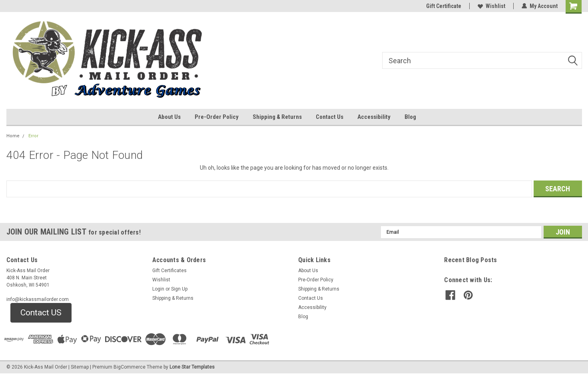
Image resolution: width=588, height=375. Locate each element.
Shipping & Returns (277, 117)
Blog (410, 117)
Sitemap (80, 367)
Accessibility (374, 117)
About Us (169, 117)
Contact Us (330, 117)
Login (158, 289)
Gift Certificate (444, 6)
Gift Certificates (169, 271)
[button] (41, 313)
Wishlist (491, 6)
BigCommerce (130, 367)
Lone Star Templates (192, 367)
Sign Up (179, 289)
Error (33, 136)
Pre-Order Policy (217, 117)
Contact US (41, 313)
